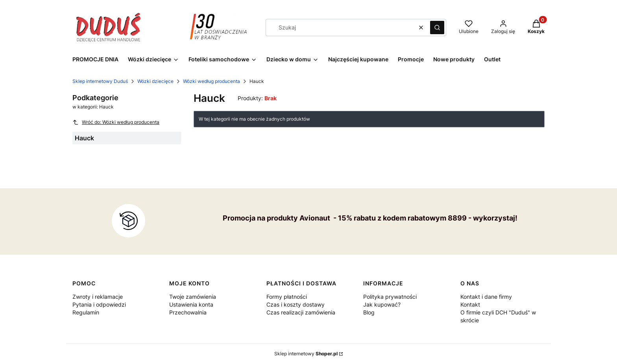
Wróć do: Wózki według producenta (116, 122)
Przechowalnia (188, 312)
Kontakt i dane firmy (486, 297)
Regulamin (86, 312)
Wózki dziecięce (155, 81)
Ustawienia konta (191, 304)
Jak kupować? (382, 304)
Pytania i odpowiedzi (99, 304)
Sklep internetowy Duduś (100, 81)
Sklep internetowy (306, 354)
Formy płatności (287, 297)
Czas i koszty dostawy (296, 304)
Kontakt (470, 304)
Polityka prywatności (390, 297)
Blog (369, 312)
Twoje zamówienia (193, 297)
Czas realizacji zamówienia (301, 312)
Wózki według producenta (212, 81)
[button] (437, 28)
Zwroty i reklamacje (98, 297)
